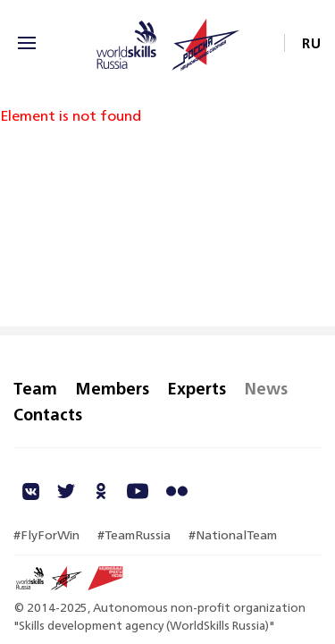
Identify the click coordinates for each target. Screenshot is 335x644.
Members (112, 388)
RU (312, 43)
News (266, 388)
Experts (197, 388)
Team (35, 388)
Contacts (48, 414)
